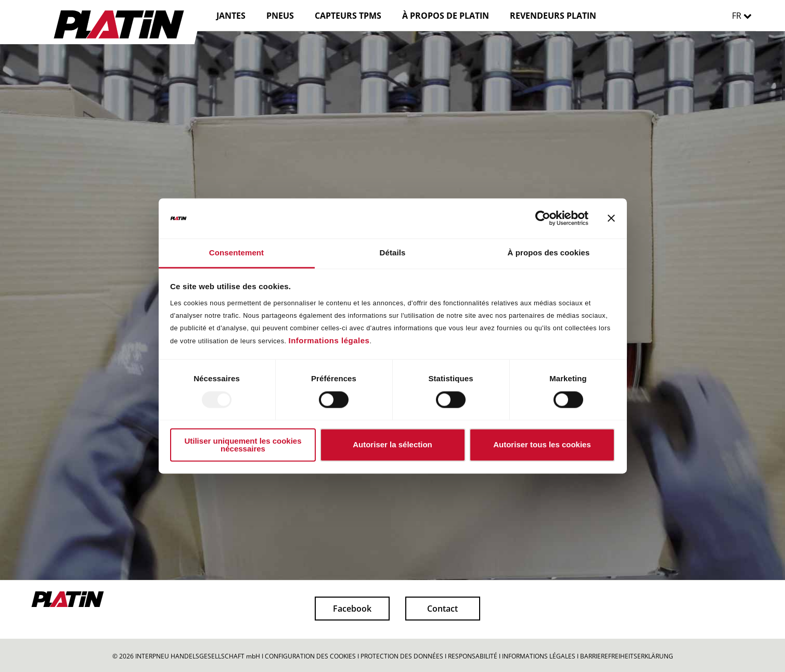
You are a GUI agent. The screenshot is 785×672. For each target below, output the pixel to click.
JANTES (231, 16)
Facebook (352, 609)
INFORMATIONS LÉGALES (539, 656)
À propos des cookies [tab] (549, 253)
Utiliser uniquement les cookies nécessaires (243, 445)
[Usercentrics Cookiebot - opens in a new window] (543, 218)
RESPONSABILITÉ (473, 656)
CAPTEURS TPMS (348, 16)
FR (744, 16)
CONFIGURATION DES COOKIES (310, 656)
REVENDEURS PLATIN (553, 16)
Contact (442, 609)
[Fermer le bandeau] (611, 218)
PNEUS (280, 16)
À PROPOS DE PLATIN (446, 16)
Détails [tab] (393, 253)
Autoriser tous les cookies (542, 445)
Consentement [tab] (236, 253)
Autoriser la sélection (392, 445)
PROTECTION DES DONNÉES (402, 656)
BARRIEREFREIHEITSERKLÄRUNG (627, 656)
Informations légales (329, 340)
